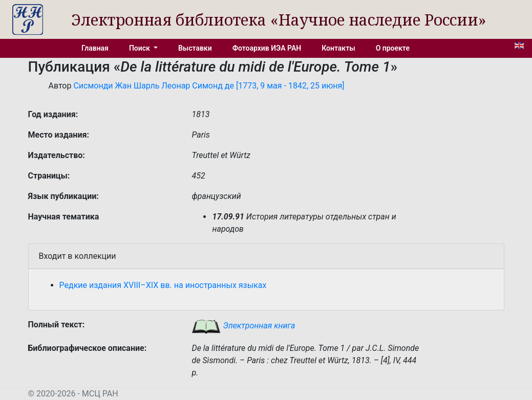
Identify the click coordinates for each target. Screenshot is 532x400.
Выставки (195, 48)
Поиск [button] (140, 48)
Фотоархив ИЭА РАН (267, 48)
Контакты (338, 48)
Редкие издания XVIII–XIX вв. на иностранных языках (163, 285)
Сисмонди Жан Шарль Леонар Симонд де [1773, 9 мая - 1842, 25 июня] (209, 86)
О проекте (393, 48)
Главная (95, 48)
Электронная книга (243, 326)
